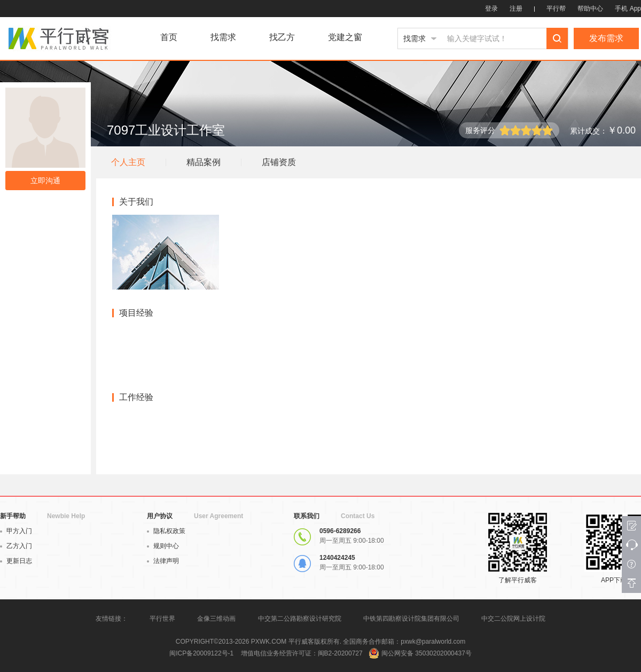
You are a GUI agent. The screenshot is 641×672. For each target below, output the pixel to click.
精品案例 (204, 162)
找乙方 (282, 37)
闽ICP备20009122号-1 (201, 653)
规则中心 (163, 546)
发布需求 (606, 38)
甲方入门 (16, 531)
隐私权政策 (166, 531)
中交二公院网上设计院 (513, 619)
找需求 (223, 37)
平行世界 (162, 619)
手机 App (628, 9)
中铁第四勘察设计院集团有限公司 (411, 619)
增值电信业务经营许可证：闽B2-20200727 (302, 653)
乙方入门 (16, 546)
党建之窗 (345, 37)
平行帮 (556, 9)
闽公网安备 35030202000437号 (427, 653)
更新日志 (16, 561)
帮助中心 (590, 9)
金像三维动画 (216, 619)
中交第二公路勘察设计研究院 (300, 619)
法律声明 (163, 561)
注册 (516, 9)
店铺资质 (279, 162)
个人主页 (128, 162)
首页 (169, 37)
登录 (491, 9)
